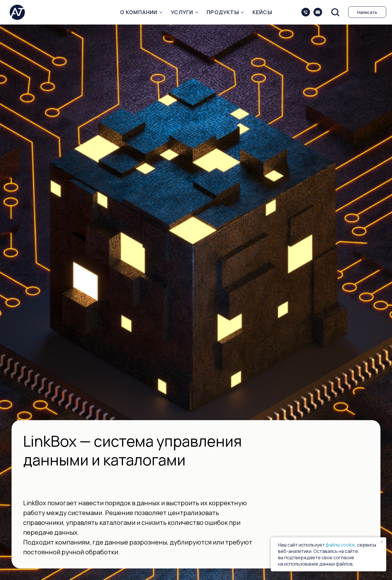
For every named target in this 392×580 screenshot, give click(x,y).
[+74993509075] (306, 12)
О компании (139, 12)
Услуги (182, 12)
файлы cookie (340, 545)
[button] (335, 12)
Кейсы (262, 12)
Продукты (223, 12)
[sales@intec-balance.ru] (318, 12)
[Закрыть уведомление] (382, 542)
